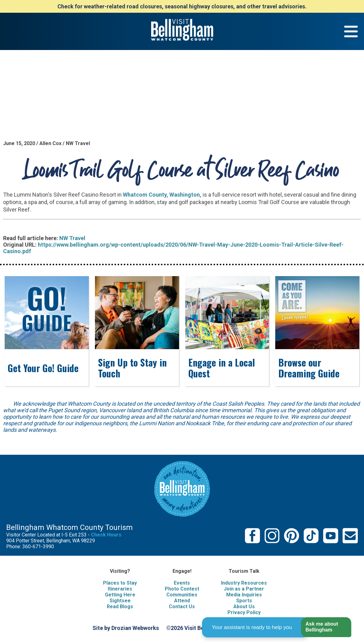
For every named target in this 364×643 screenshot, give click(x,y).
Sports (244, 601)
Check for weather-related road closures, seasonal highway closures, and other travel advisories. (182, 6)
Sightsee (120, 601)
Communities (182, 595)
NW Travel (72, 238)
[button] (326, 627)
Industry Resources (244, 583)
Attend (182, 601)
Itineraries (120, 589)
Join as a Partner (244, 589)
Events (182, 583)
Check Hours (106, 535)
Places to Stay (120, 583)
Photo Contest (182, 589)
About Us (244, 607)
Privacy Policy (244, 612)
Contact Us (182, 607)
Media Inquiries (244, 595)
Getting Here (120, 595)
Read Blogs (120, 607)
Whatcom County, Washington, (162, 195)
